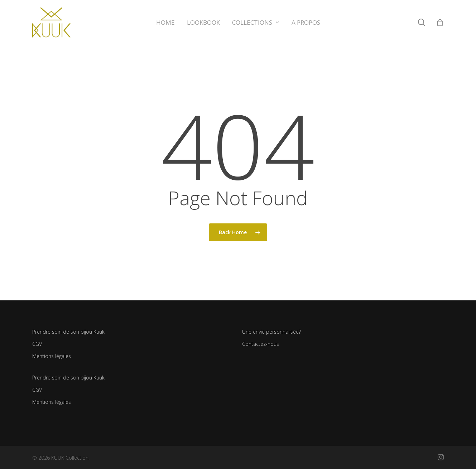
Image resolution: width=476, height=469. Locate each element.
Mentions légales (52, 356)
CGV (37, 344)
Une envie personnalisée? (271, 332)
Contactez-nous (261, 344)
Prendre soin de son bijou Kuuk (68, 332)
